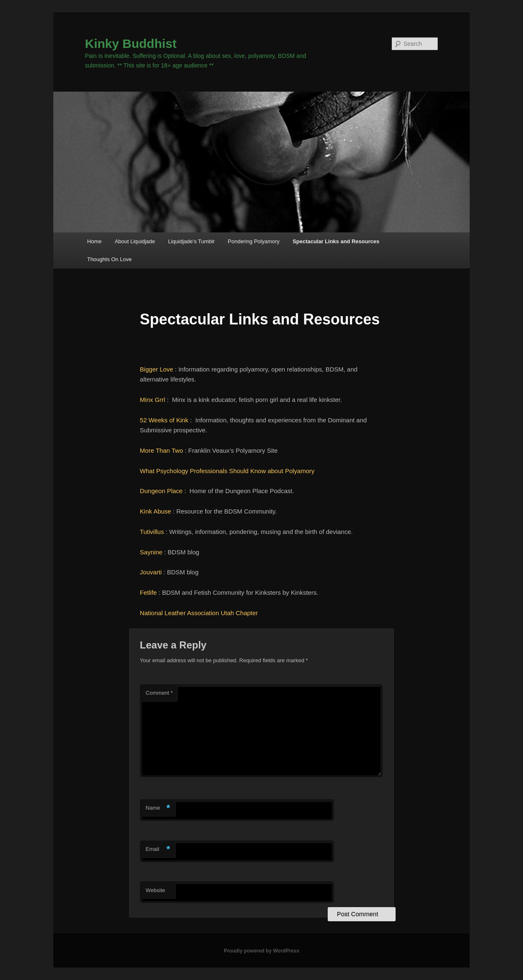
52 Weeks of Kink (164, 420)
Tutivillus (152, 532)
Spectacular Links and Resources (336, 241)
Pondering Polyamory (254, 241)
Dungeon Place (161, 491)
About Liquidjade (135, 241)
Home (94, 241)
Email (158, 849)
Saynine (151, 552)
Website (156, 890)
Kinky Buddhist (131, 44)
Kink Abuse (156, 511)
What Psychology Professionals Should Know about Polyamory (229, 471)
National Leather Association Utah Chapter (199, 613)
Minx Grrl (153, 400)
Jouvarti (151, 572)
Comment (159, 693)
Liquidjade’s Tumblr (192, 241)
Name (158, 808)
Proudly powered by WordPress (261, 951)
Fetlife (148, 592)
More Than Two (162, 450)
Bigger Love (157, 369)
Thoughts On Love (109, 259)
